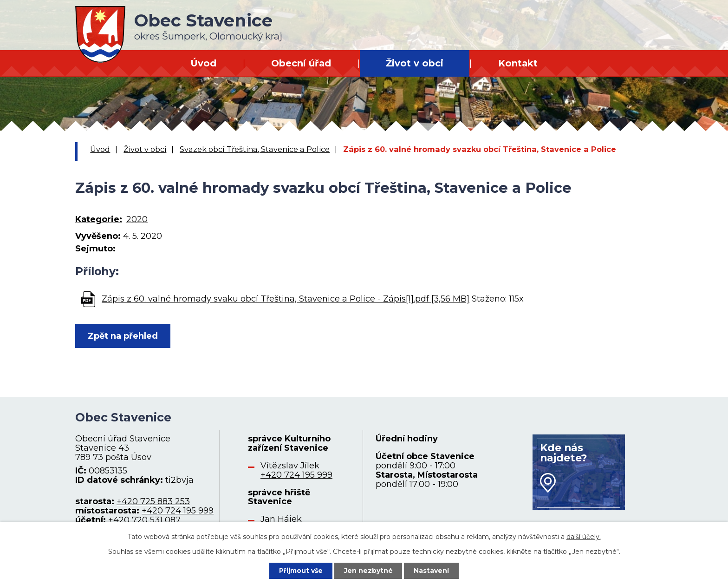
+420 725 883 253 (153, 501)
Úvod (203, 63)
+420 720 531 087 (144, 520)
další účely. (584, 537)
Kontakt (518, 63)
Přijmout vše (301, 571)
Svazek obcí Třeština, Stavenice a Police (255, 149)
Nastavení (432, 571)
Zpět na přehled (123, 336)
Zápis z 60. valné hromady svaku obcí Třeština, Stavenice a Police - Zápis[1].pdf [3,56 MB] (286, 299)
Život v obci (415, 63)
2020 (137, 219)
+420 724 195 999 (178, 511)
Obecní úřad (301, 63)
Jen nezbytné (368, 571)
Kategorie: (99, 219)
